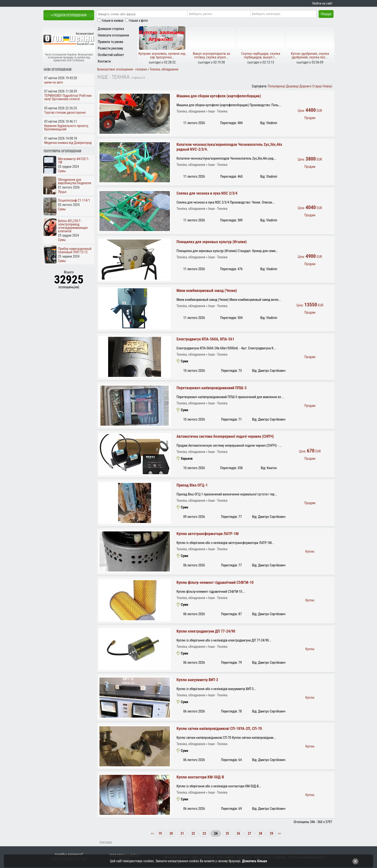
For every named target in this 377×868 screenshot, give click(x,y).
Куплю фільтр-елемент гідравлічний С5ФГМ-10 (215, 582)
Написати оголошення (113, 35)
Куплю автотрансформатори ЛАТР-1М (208, 534)
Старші (317, 86)
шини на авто (54, 82)
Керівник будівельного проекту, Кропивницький (66, 127)
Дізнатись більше (255, 861)
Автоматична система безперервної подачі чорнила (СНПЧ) (225, 436)
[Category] (285, 14)
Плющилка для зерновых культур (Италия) (212, 242)
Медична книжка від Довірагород (68, 143)
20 (171, 833)
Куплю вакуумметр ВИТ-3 (197, 680)
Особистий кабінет (111, 55)
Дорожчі (305, 86)
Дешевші (292, 86)
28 (260, 833)
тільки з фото (139, 21)
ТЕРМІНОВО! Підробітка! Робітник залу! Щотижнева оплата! (68, 97)
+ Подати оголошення (69, 15)
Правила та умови (110, 42)
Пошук (326, 14)
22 (193, 833)
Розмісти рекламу (110, 48)
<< (153, 833)
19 (160, 833)
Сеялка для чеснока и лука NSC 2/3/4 (207, 193)
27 (249, 833)
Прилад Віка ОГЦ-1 (192, 485)
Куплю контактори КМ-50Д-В (200, 777)
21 (182, 833)
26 (238, 833)
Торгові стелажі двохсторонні (65, 113)
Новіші (327, 86)
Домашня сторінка (111, 29)
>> (279, 833)
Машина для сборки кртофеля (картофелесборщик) (219, 96)
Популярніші (277, 86)
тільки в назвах (112, 21)
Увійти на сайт (322, 3)
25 (227, 833)
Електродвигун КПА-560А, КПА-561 (205, 339)
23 (204, 833)
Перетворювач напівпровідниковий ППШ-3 (211, 388)
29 (272, 833)
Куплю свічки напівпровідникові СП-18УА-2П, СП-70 (219, 729)
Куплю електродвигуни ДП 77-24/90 (206, 631)
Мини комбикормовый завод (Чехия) (207, 291)
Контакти (104, 61)
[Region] (222, 14)
